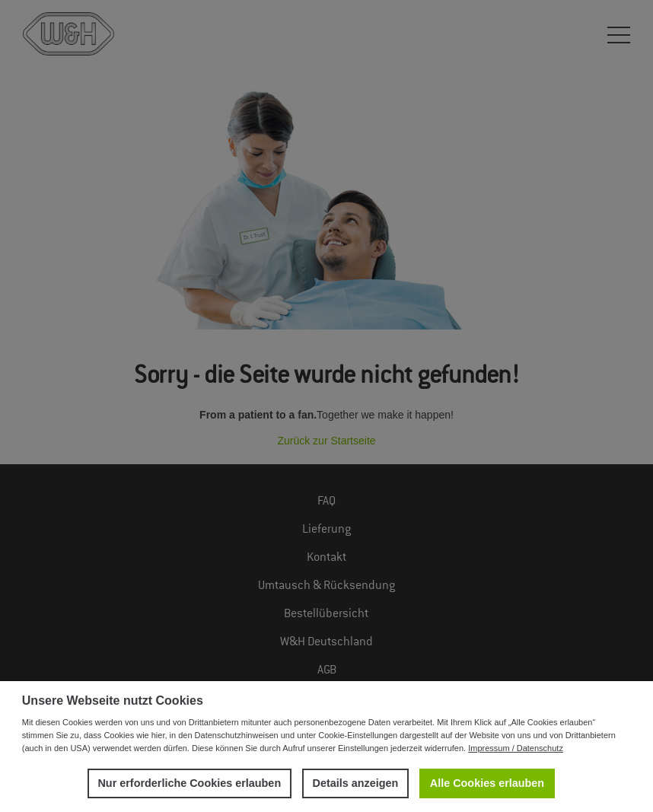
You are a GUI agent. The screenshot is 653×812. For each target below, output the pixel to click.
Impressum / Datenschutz (516, 748)
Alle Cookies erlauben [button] (487, 783)
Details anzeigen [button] (356, 783)
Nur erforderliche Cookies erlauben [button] (189, 783)
